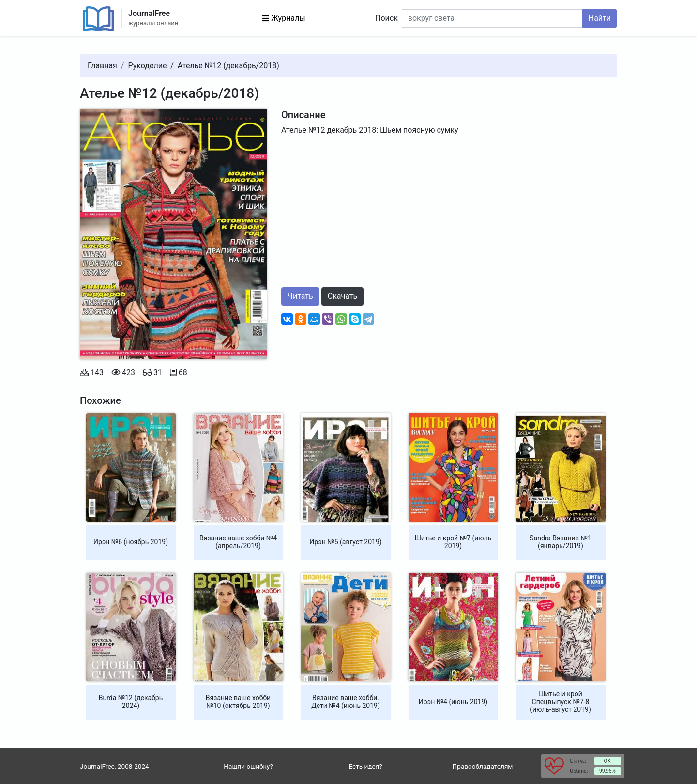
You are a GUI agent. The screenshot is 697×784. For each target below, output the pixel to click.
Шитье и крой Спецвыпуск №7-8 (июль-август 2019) (561, 702)
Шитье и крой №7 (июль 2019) (453, 542)
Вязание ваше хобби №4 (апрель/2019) (238, 542)
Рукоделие (147, 66)
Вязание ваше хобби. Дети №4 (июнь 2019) (346, 702)
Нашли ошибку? (248, 766)
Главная (102, 66)
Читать (300, 296)
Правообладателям (483, 766)
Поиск (386, 18)
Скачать (342, 296)
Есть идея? (365, 766)
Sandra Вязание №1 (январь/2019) (561, 542)
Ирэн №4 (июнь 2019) (453, 702)
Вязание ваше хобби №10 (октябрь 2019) (238, 702)
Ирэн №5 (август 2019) (345, 542)
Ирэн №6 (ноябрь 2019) (131, 542)
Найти (600, 18)
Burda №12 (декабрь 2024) (131, 702)
